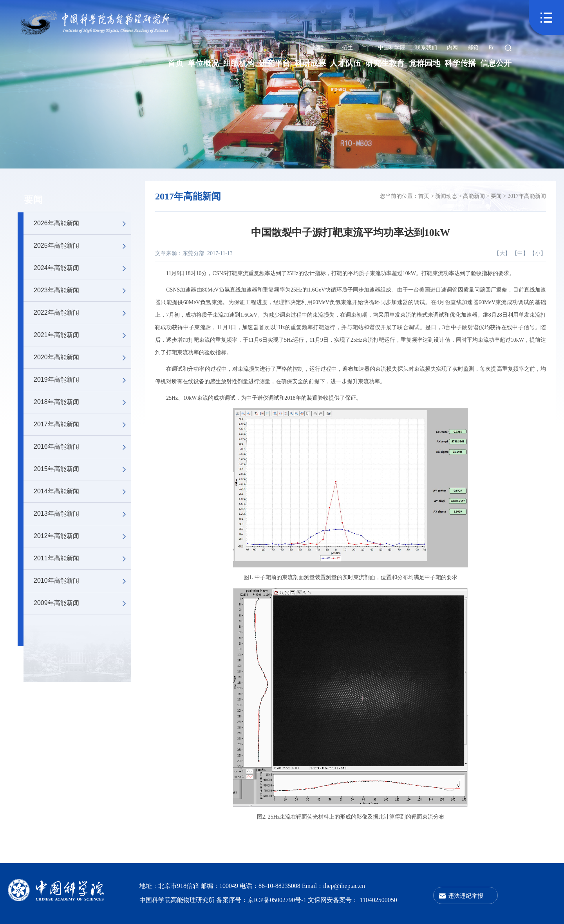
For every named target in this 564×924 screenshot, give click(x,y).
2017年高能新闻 (82, 424)
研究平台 (275, 63)
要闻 (33, 200)
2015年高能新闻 (82, 469)
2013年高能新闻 (82, 514)
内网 (452, 48)
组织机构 (239, 63)
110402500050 (378, 900)
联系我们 (426, 48)
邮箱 (473, 48)
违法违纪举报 (466, 896)
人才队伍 (345, 63)
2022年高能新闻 (82, 313)
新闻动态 (446, 196)
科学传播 (460, 63)
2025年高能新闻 (82, 246)
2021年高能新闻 (82, 335)
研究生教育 (385, 63)
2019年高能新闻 (82, 380)
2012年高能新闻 (82, 536)
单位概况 (203, 63)
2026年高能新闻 (82, 223)
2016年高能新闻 (82, 447)
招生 (347, 48)
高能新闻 (474, 196)
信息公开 (496, 63)
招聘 (318, 48)
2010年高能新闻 (82, 581)
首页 (175, 63)
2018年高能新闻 (82, 402)
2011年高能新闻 (82, 558)
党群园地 (425, 63)
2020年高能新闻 (82, 357)
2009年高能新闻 (82, 603)
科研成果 (310, 63)
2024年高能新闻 (82, 268)
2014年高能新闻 (82, 491)
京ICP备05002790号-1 (278, 900)
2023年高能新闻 (82, 290)
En (492, 48)
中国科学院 (392, 48)
